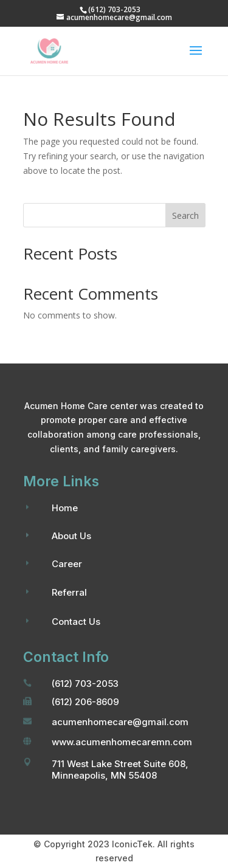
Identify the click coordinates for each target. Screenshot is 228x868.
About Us (71, 536)
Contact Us (76, 622)
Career (67, 564)
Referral (69, 592)
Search (185, 215)
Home (65, 508)
